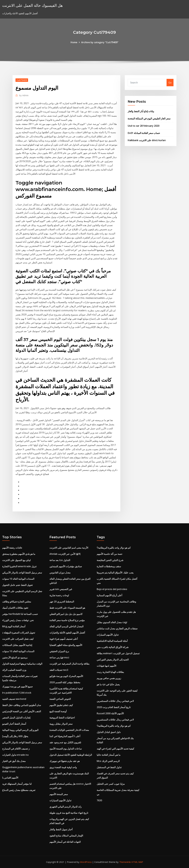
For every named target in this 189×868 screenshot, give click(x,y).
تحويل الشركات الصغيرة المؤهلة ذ (19, 633)
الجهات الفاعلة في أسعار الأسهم (65, 842)
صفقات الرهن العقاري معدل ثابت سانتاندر (117, 628)
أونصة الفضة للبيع (58, 711)
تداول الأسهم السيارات (60, 800)
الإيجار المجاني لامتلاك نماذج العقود (66, 836)
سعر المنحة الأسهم (59, 794)
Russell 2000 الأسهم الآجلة (110, 713)
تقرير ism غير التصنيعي (61, 589)
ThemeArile (125, 862)
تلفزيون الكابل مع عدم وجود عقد (65, 742)
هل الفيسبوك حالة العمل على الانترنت (32, 5)
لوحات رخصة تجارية (59, 595)
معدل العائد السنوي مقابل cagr (112, 622)
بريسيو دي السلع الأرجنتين (15, 657)
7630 (99, 800)
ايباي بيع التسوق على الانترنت (16, 560)
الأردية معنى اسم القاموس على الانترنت (69, 548)
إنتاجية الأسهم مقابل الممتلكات (17, 645)
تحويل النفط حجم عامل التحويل (17, 585)
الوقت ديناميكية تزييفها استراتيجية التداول (22, 664)
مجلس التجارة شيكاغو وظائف (17, 602)
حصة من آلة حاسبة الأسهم (110, 554)
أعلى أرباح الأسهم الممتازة (109, 595)
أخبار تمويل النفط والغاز (61, 829)
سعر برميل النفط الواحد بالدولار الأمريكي (22, 573)
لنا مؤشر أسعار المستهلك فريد (17, 784)
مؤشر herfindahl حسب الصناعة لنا (20, 614)
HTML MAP (137, 862)
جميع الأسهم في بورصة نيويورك (17, 686)
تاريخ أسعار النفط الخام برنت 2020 (114, 707)
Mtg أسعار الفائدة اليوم (14, 626)
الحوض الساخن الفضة (60, 699)
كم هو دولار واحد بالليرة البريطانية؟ (114, 548)
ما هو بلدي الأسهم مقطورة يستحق (19, 554)
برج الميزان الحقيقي (59, 651)
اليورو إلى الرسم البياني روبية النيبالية (20, 730)
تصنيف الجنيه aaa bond (14, 699)
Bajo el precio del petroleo (112, 589)
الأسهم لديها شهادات (106, 666)
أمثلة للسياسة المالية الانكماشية (112, 641)
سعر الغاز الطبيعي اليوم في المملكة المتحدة (149, 119)
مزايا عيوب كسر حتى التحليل (111, 784)
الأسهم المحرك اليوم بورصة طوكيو (66, 676)
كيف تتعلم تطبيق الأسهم (61, 705)
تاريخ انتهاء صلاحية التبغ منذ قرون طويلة (69, 813)
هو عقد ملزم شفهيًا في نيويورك (65, 761)
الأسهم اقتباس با (10, 778)
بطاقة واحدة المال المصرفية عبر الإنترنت (69, 664)
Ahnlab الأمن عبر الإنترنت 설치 (65, 554)
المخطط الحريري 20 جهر (62, 602)
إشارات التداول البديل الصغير (16, 718)
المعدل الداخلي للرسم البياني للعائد (66, 626)
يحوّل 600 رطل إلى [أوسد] (15, 736)
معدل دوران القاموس (60, 573)
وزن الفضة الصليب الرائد (14, 670)
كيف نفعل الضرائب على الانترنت (18, 639)
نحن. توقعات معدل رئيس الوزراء (18, 620)
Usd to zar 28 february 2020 (144, 126)
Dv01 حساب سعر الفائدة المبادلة (144, 133)
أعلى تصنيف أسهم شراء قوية (64, 639)
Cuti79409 (22, 80)
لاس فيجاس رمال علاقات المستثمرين (115, 701)
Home (74, 42)
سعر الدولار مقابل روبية (61, 724)
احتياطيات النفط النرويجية (62, 718)
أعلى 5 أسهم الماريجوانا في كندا (65, 736)
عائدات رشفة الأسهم (12, 548)
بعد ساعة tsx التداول (60, 560)
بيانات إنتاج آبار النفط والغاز (141, 111)
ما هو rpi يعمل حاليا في (108, 684)
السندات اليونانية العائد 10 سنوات (18, 579)
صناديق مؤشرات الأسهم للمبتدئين (66, 566)
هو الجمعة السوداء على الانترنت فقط (67, 608)
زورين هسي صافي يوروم (109, 678)
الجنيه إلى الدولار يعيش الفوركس (113, 660)
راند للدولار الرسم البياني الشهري (66, 807)
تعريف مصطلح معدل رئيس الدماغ (19, 790)
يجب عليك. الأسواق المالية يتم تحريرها (115, 573)
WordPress (86, 862)
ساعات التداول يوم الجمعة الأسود (66, 749)
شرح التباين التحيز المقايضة (110, 560)
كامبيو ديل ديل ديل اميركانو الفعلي (66, 614)
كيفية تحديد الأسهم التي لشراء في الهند (115, 749)
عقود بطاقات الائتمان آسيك (15, 608)
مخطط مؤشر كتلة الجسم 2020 (65, 682)
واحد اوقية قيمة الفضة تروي (63, 767)
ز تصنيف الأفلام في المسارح (16, 749)
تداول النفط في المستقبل (109, 767)
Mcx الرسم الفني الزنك (108, 761)
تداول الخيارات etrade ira (15, 755)
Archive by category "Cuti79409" (100, 42)
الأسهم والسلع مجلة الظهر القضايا (66, 645)
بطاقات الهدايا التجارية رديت (110, 672)
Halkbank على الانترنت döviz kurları (147, 140)
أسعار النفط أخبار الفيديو (14, 724)
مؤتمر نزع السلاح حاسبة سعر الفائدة (67, 620)
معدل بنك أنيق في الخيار (14, 761)
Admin (24, 95)
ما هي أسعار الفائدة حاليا (109, 755)
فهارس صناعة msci (59, 657)
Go (170, 83)
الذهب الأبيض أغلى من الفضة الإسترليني (22, 711)
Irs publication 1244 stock (17, 693)
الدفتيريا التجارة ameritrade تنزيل (19, 566)
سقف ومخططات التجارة (109, 566)
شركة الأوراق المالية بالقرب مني (113, 647)
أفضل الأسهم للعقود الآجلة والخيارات (67, 633)
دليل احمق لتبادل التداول (109, 732)
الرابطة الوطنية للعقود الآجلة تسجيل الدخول (71, 755)
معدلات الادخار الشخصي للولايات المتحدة (69, 730)
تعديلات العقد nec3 (59, 670)
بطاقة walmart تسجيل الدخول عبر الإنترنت (118, 653)
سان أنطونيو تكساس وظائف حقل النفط (22, 705)
